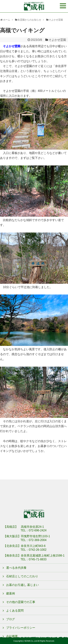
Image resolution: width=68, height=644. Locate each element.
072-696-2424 (38, 530)
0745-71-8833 (38, 559)
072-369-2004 (38, 540)
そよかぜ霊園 (57, 40)
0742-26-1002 (38, 550)
